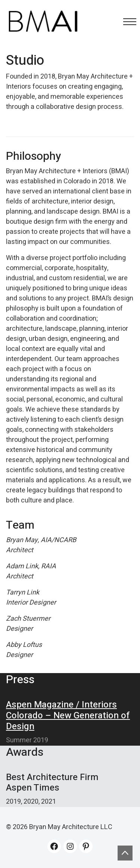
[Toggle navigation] (127, 22)
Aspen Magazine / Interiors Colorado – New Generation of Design (68, 716)
